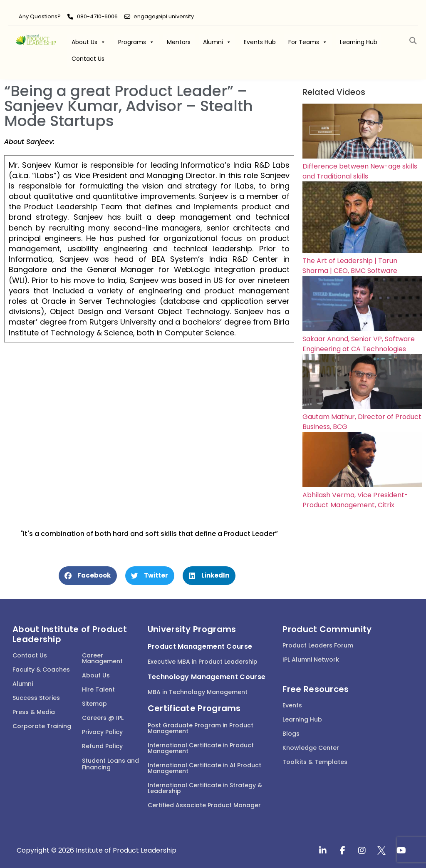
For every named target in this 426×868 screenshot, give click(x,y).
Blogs (291, 734)
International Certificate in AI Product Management (204, 768)
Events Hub (260, 42)
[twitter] (381, 851)
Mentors (179, 42)
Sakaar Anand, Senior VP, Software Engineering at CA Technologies (359, 344)
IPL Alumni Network (311, 660)
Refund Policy (102, 746)
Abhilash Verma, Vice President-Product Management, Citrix (355, 500)
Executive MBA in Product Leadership (203, 662)
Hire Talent (98, 689)
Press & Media (34, 712)
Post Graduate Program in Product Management (201, 728)
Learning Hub (359, 42)
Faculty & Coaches (41, 670)
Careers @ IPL (103, 718)
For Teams (308, 42)
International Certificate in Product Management (201, 748)
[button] (413, 41)
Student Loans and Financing (110, 764)
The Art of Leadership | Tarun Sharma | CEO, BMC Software (350, 266)
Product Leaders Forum (318, 645)
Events (292, 705)
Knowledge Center (311, 748)
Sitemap (94, 704)
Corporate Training (42, 726)
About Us (89, 42)
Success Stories (36, 698)
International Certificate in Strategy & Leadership (205, 788)
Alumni (217, 42)
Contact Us (88, 59)
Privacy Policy (102, 732)
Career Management (102, 658)
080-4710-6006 (97, 16)
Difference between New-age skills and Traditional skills (360, 171)
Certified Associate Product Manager (204, 805)
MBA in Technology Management (198, 692)
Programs (136, 42)
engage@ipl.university (164, 16)
